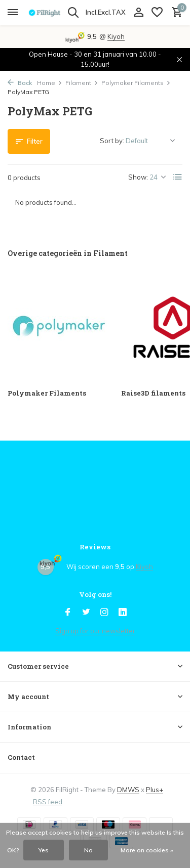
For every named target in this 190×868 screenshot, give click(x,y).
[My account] (139, 13)
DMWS (128, 790)
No (88, 850)
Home (50, 83)
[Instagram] (104, 613)
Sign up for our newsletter (95, 631)
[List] (178, 177)
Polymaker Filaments (136, 83)
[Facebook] (68, 613)
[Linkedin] (123, 613)
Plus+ (155, 790)
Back (20, 83)
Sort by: (112, 141)
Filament (82, 83)
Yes (44, 850)
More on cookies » (147, 850)
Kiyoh (116, 36)
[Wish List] (157, 13)
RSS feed (48, 802)
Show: (138, 177)
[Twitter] (86, 613)
